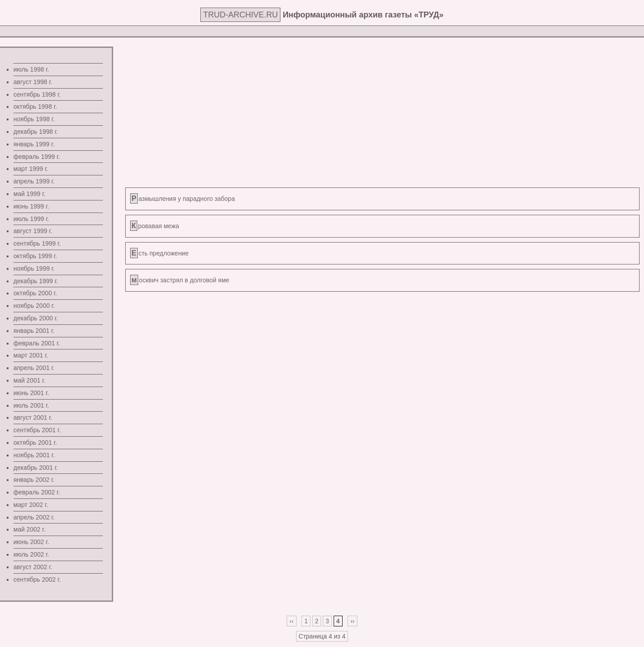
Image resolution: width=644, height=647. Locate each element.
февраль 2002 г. (37, 492)
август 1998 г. (33, 82)
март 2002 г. (31, 505)
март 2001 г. (31, 355)
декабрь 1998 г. (36, 132)
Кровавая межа (155, 226)
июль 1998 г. (31, 69)
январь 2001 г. (34, 331)
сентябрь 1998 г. (37, 94)
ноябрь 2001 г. (34, 455)
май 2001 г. (29, 380)
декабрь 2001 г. (36, 468)
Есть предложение (160, 253)
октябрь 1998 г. (35, 106)
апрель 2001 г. (34, 368)
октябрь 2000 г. (35, 293)
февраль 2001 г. (37, 343)
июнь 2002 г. (31, 542)
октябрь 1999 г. (35, 256)
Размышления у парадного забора (183, 199)
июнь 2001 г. (31, 393)
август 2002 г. (33, 567)
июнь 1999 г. (31, 206)
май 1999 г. (29, 194)
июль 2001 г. (31, 405)
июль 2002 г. (31, 554)
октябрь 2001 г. (35, 443)
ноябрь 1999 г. (34, 268)
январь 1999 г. (34, 144)
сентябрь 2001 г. (37, 430)
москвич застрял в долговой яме (180, 280)
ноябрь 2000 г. (34, 306)
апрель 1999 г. (34, 181)
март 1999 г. (31, 169)
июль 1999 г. (31, 219)
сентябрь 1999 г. (37, 243)
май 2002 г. (29, 529)
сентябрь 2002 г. (37, 579)
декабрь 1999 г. (36, 281)
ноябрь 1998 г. (34, 119)
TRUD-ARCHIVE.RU (240, 15)
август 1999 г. (33, 231)
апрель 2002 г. (34, 517)
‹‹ (291, 621)
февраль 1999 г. (37, 157)
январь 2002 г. (34, 480)
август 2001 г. (33, 417)
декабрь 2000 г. (36, 318)
